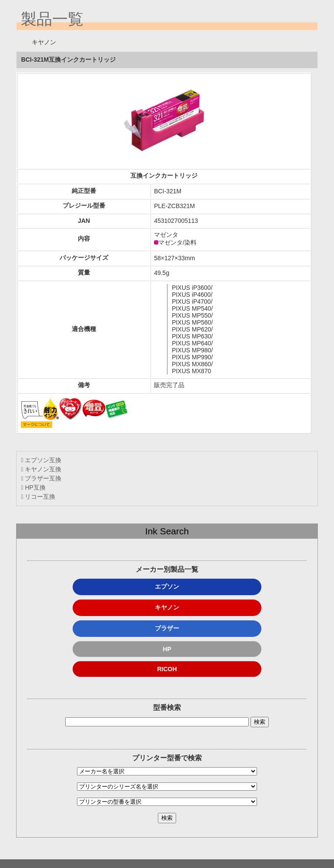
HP (167, 649)
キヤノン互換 (41, 469)
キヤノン (167, 607)
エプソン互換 (41, 460)
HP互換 (33, 487)
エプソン (167, 586)
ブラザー (167, 628)
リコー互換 (38, 497)
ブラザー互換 (41, 478)
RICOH (167, 669)
